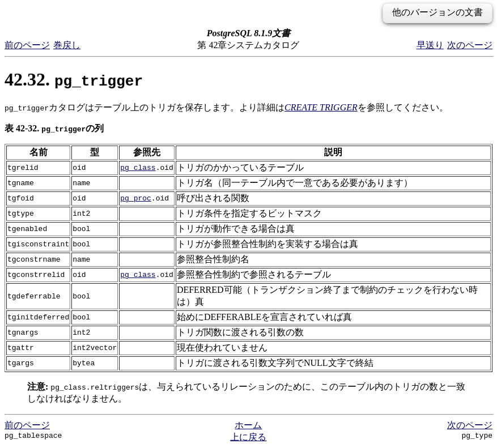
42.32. (74, 79)
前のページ (27, 45)
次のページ (470, 45)
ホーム (248, 425)
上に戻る (248, 437)
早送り (430, 45)
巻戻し (67, 45)
